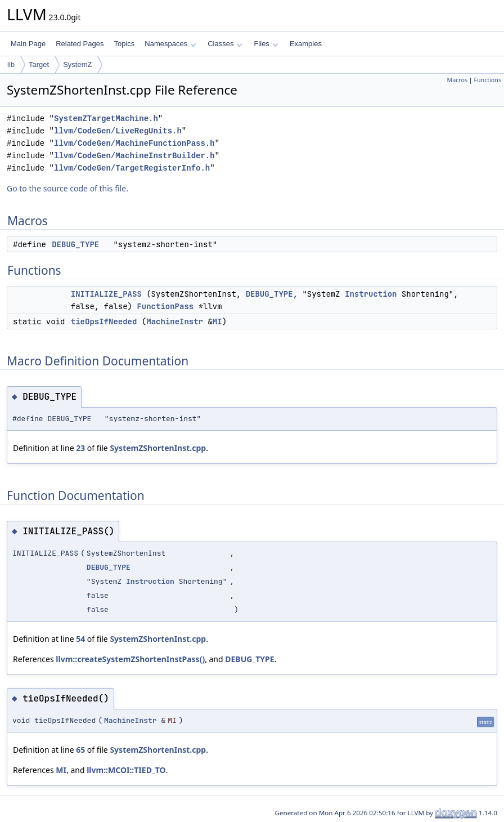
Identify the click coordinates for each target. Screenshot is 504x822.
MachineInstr (175, 321)
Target (39, 64)
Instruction (371, 294)
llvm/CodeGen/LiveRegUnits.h (118, 131)
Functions (487, 80)
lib (11, 64)
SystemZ (77, 64)
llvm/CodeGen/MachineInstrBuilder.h (134, 156)
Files (266, 44)
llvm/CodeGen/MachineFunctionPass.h (134, 143)
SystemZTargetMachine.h (106, 119)
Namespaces (170, 44)
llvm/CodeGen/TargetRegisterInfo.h (132, 168)
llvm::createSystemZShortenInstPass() (130, 659)
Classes (225, 44)
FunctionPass (165, 306)
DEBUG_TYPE (75, 244)
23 (80, 448)
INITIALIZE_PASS (106, 294)
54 (80, 639)
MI (217, 321)
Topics (124, 44)
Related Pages (80, 44)
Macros (458, 80)
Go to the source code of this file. (67, 188)
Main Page (28, 44)
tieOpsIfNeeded (104, 321)
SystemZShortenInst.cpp (158, 448)
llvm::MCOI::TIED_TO (126, 770)
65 (80, 750)
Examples (306, 44)
